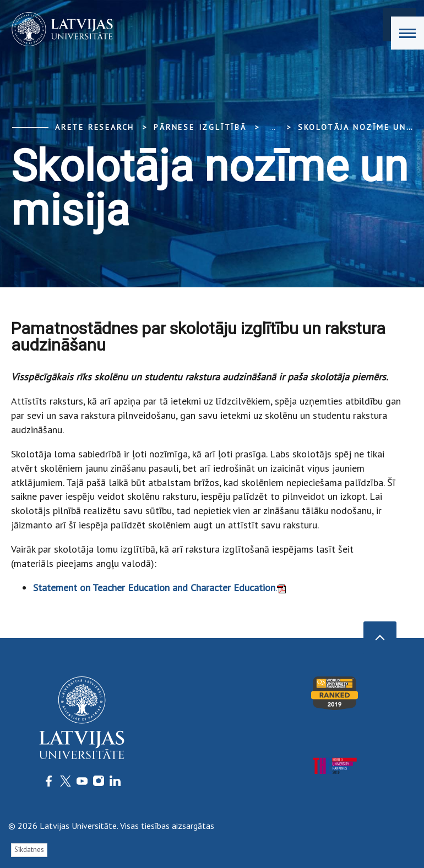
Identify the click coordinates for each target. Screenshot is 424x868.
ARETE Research (95, 127)
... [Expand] (272, 127)
